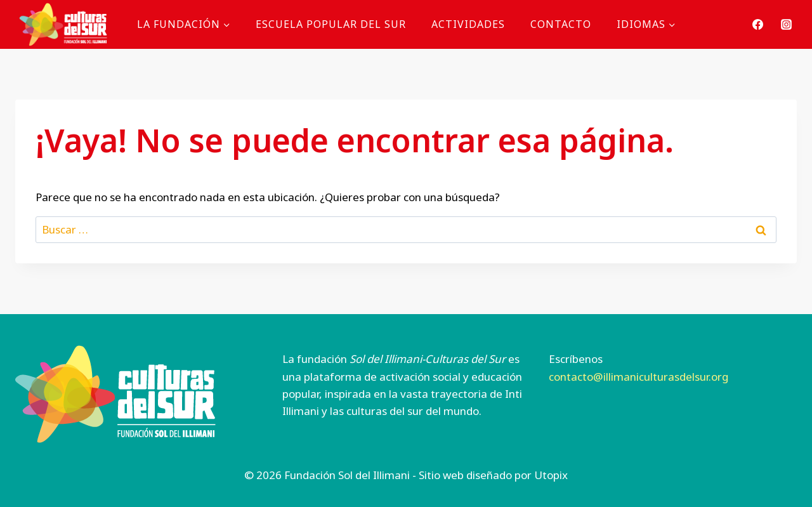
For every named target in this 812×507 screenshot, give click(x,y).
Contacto (561, 24)
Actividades (468, 24)
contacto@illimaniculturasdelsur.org (638, 377)
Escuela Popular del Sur (331, 24)
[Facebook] (758, 24)
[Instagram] (786, 24)
